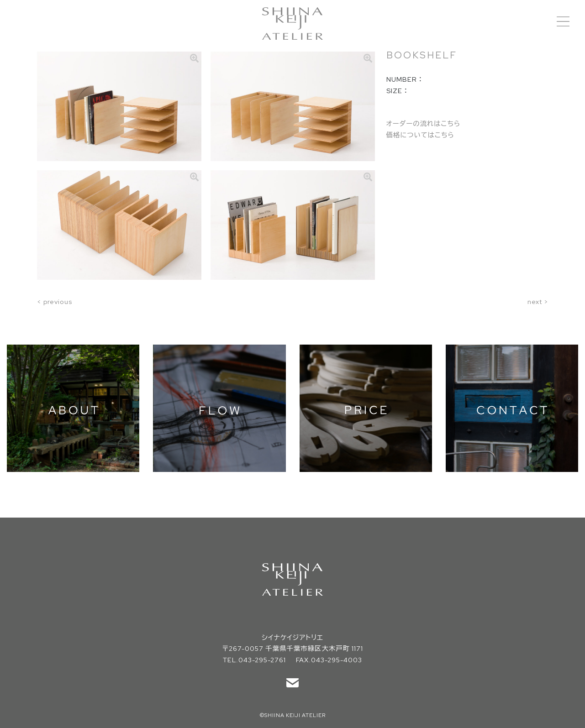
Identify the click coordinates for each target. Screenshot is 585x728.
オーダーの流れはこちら (424, 123)
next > (538, 301)
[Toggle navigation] (563, 21)
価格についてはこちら (420, 135)
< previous (55, 301)
